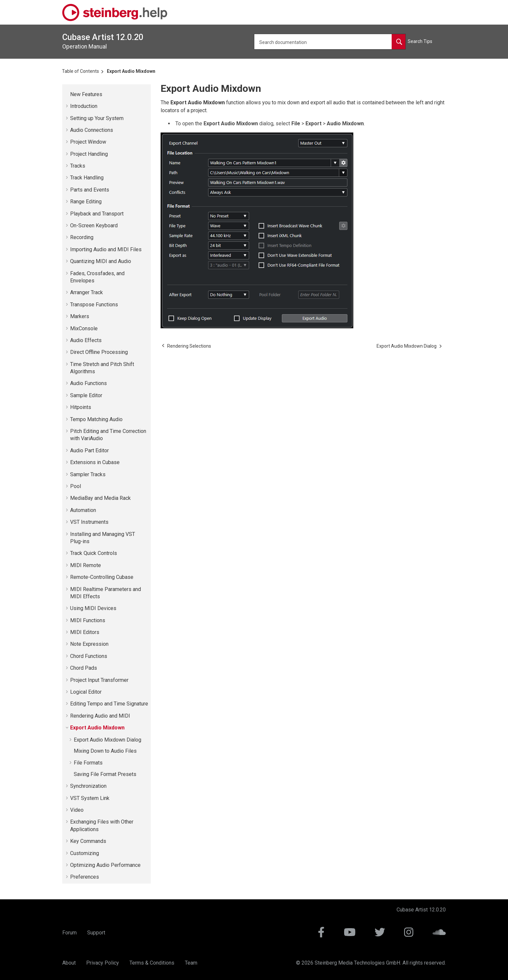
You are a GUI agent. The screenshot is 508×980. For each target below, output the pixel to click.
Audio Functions (88, 383)
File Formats (88, 763)
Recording (82, 237)
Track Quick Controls (94, 553)
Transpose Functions (94, 305)
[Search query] (330, 42)
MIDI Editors (85, 632)
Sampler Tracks (88, 474)
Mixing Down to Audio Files (105, 751)
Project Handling (89, 154)
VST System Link (90, 798)
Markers (80, 316)
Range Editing (86, 202)
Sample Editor (86, 395)
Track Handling (87, 178)
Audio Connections (92, 130)
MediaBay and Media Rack (100, 498)
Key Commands (88, 841)
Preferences (85, 877)
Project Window (88, 142)
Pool (76, 486)
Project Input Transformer (99, 680)
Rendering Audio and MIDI (100, 716)
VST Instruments (89, 522)
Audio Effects (86, 340)
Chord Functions (89, 656)
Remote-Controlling (102, 577)
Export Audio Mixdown (131, 71)
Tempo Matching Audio (96, 419)
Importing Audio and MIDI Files (106, 249)
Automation (83, 510)
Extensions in (95, 462)
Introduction (84, 106)
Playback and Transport (97, 214)
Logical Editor (86, 692)
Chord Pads (84, 668)
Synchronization (88, 786)
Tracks (78, 166)
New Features (86, 94)
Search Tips (420, 41)
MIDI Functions (88, 620)
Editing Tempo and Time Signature (109, 704)
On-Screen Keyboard (94, 225)
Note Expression (89, 644)
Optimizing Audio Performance (105, 865)
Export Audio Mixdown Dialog (107, 740)
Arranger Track (87, 292)
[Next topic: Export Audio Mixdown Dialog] (407, 346)
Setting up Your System (97, 118)
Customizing (85, 853)
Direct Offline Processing (99, 352)
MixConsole (84, 328)
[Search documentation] (399, 42)
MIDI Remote (86, 565)
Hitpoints (81, 407)
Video (77, 810)
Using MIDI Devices (93, 608)
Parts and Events (90, 190)
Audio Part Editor (89, 450)
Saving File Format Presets (105, 774)
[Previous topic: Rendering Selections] (189, 346)
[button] (68, 94)
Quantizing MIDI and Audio (101, 261)
